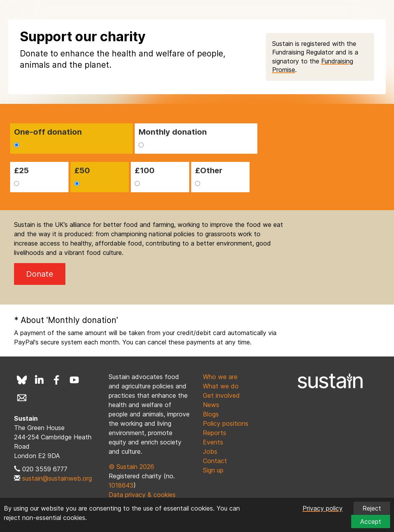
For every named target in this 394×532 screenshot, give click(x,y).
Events (213, 442)
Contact (215, 461)
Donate (40, 274)
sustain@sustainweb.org (57, 478)
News (211, 405)
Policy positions (226, 423)
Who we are (220, 377)
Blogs (211, 414)
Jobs (210, 451)
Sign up (213, 470)
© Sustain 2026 (131, 467)
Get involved (221, 395)
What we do (221, 386)
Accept (371, 521)
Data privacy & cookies (142, 495)
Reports (215, 433)
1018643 (121, 485)
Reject (372, 508)
